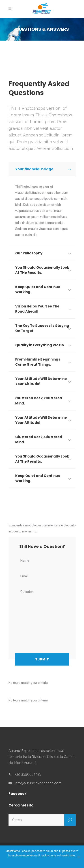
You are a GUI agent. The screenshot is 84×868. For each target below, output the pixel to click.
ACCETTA (39, 861)
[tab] (42, 169)
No (50, 861)
